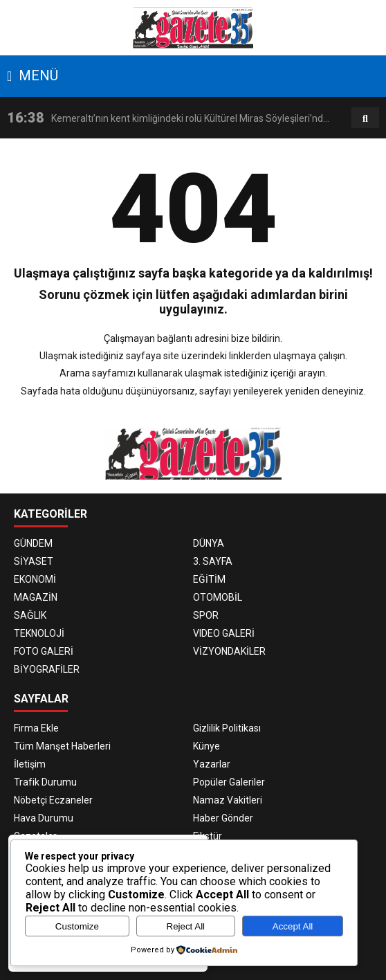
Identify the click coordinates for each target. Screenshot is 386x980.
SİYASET (34, 561)
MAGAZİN (36, 597)
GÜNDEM (33, 543)
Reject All (186, 926)
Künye (206, 746)
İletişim (30, 764)
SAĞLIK (30, 615)
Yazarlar (212, 764)
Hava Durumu (44, 818)
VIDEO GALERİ (224, 633)
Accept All (293, 926)
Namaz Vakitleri (228, 800)
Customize (77, 926)
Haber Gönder (223, 818)
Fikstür (208, 836)
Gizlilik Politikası (227, 728)
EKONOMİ (35, 579)
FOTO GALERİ (44, 651)
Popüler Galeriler (229, 782)
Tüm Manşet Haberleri (62, 746)
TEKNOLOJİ (39, 633)
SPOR (206, 615)
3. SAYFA (213, 561)
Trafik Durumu (45, 782)
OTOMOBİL (218, 597)
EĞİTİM (209, 579)
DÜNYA (209, 543)
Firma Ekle (36, 728)
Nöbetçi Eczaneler (53, 800)
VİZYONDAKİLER (229, 651)
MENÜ (33, 75)
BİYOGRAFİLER (47, 669)
